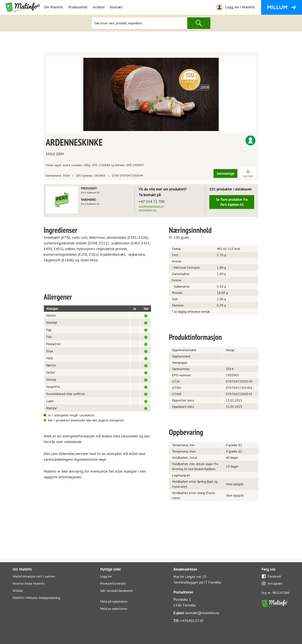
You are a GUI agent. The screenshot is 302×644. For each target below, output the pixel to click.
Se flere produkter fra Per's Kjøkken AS (232, 202)
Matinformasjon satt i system (34, 576)
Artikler (99, 7)
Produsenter (78, 7)
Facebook (271, 576)
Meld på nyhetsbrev (114, 601)
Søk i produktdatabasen (117, 591)
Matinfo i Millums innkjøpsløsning (36, 598)
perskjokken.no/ (148, 210)
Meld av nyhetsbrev (114, 609)
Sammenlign (225, 173)
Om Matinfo (53, 7)
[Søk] (140, 23)
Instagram (272, 583)
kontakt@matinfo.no (202, 613)
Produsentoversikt (113, 583)
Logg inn (106, 576)
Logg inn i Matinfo (235, 7)
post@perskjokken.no (151, 206)
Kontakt (116, 7)
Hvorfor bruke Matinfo (29, 583)
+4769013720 (192, 621)
